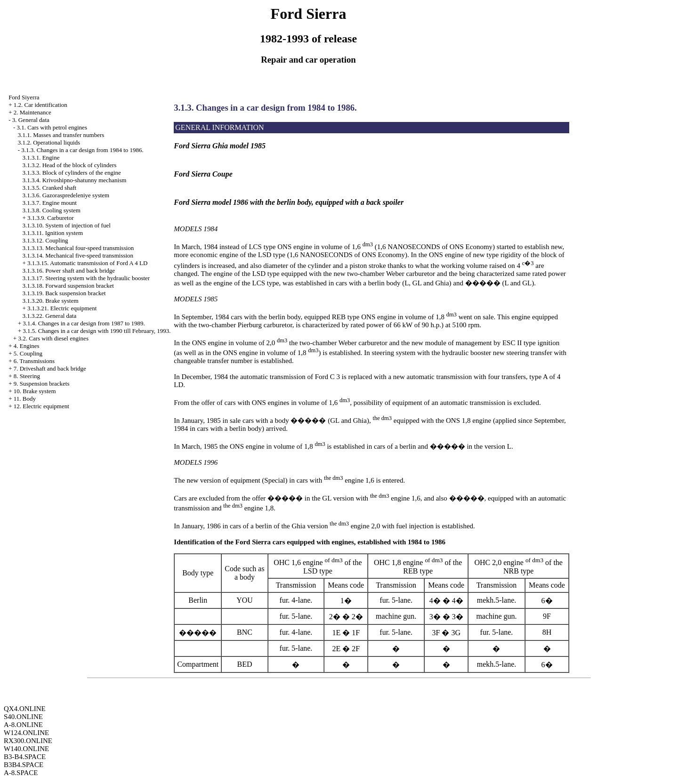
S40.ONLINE (23, 717)
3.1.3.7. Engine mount (49, 203)
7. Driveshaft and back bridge (50, 368)
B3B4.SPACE (24, 765)
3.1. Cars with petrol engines (52, 127)
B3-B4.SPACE (25, 757)
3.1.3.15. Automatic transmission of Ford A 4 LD (87, 263)
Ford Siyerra (24, 97)
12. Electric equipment (41, 406)
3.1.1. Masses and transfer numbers (61, 135)
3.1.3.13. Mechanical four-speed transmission (78, 248)
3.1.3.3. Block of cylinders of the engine (71, 173)
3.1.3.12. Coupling (45, 240)
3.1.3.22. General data (49, 316)
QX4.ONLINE (25, 709)
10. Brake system (35, 391)
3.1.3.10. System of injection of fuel (66, 225)
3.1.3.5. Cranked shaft (49, 188)
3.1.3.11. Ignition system (52, 233)
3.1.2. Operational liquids (49, 142)
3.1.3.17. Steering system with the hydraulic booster (86, 278)
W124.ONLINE (26, 733)
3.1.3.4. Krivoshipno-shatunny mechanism (74, 180)
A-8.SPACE (21, 773)
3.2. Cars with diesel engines (53, 338)
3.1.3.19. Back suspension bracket (64, 293)
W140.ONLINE (26, 749)
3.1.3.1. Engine (41, 158)
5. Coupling (28, 353)
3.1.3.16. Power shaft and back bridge (69, 271)
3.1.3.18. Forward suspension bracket (68, 286)
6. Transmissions (34, 361)
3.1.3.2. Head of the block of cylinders (69, 165)
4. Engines (27, 346)
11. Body (25, 399)
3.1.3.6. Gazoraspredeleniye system (66, 195)
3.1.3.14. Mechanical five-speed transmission (78, 255)
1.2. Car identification (40, 105)
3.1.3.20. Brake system (50, 301)
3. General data (31, 120)
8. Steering (27, 376)
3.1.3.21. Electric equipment (62, 308)
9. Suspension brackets (42, 384)
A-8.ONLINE (23, 725)
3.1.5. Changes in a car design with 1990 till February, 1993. (97, 331)
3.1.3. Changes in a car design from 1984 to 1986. (82, 150)
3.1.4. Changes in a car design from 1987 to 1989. (84, 323)
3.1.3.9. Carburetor (51, 218)
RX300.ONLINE (28, 741)
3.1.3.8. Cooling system (51, 210)
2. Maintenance (32, 112)
